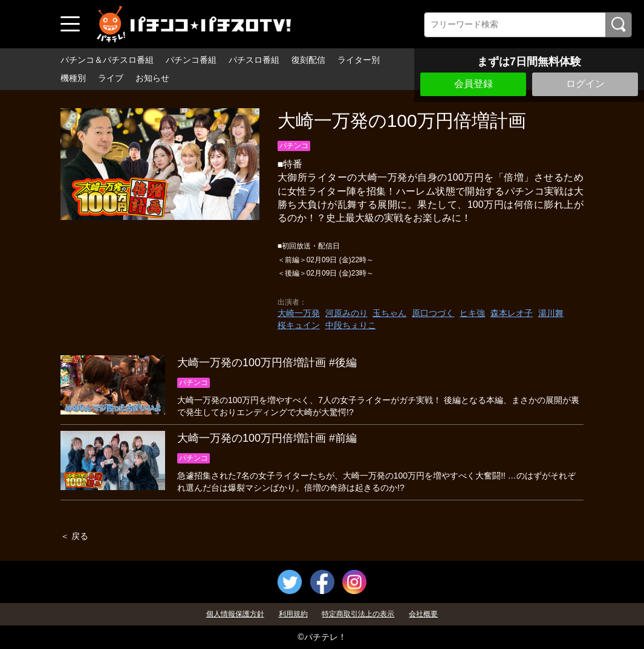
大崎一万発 (299, 313)
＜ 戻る (74, 536)
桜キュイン (299, 325)
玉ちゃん (389, 313)
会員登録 (473, 84)
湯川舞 (551, 313)
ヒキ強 (472, 313)
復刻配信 (308, 60)
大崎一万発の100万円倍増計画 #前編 (267, 438)
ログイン (585, 84)
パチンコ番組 (191, 60)
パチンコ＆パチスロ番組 (107, 60)
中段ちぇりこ (351, 325)
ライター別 (359, 60)
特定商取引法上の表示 (358, 614)
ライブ (111, 78)
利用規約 (293, 614)
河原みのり (346, 313)
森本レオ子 (512, 313)
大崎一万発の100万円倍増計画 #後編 (267, 363)
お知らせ (152, 78)
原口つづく (433, 313)
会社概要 (423, 614)
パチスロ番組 (254, 60)
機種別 (73, 78)
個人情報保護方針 (235, 614)
